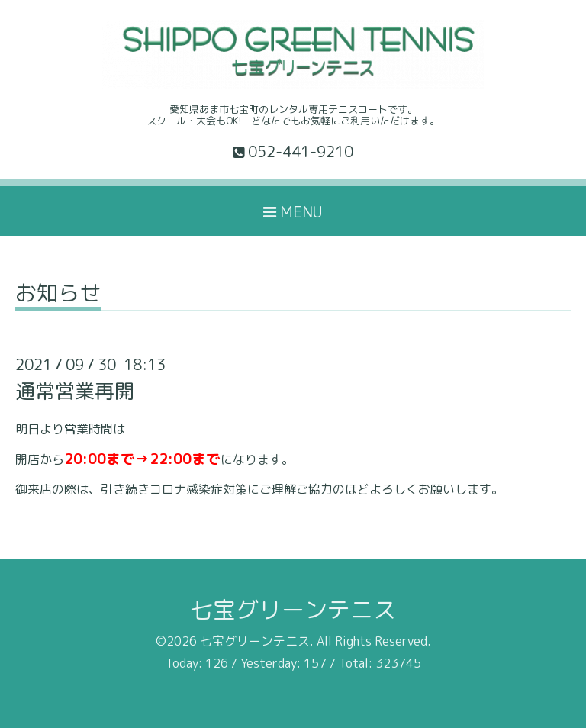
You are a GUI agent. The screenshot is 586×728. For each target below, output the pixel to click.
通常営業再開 (75, 391)
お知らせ (58, 295)
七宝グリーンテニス (293, 610)
